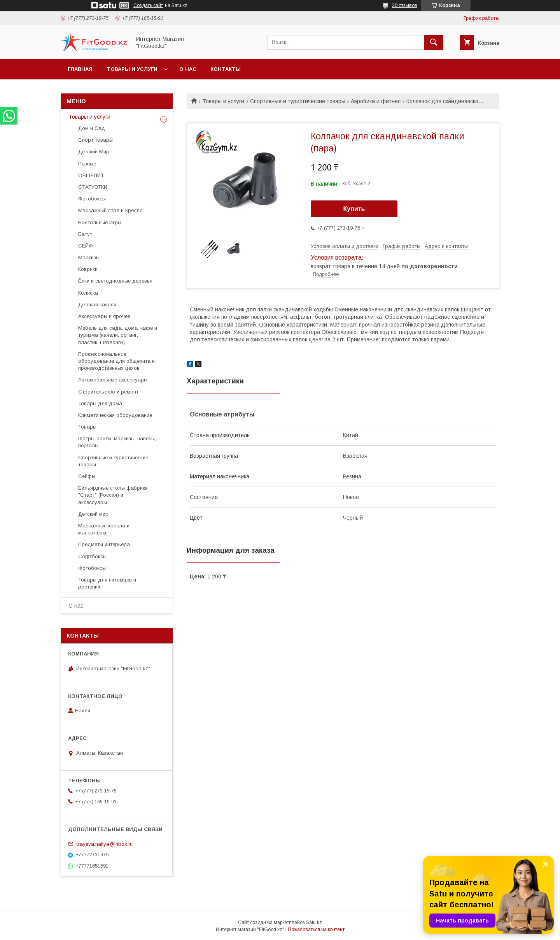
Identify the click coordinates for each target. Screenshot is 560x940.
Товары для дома (100, 403)
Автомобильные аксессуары (113, 380)
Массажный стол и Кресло (110, 210)
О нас (188, 69)
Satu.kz (314, 922)
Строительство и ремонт (108, 392)
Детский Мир (94, 152)
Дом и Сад (92, 128)
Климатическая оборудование (115, 415)
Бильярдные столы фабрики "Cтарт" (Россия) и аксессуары (113, 495)
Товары (87, 427)
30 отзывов (405, 5)
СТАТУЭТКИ (93, 187)
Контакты (226, 69)
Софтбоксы (92, 556)
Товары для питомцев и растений (107, 583)
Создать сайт (148, 5)
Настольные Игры (100, 222)
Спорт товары (95, 140)
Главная (80, 69)
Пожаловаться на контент (316, 929)
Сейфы (87, 476)
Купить (354, 209)
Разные (87, 164)
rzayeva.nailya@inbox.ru (104, 844)
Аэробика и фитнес (376, 101)
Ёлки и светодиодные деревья (115, 281)
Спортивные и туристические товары (298, 101)
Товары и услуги (132, 69)
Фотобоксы (92, 199)
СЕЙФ (86, 246)
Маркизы (89, 257)
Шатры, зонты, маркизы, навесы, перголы (117, 442)
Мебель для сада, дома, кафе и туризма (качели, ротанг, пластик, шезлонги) (118, 335)
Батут (85, 234)
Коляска (88, 293)
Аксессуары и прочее (104, 316)
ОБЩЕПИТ (91, 175)
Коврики (88, 269)
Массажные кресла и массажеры (104, 529)
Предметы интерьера (104, 544)
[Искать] (434, 42)
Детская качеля (97, 305)
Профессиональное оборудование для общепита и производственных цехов (116, 361)
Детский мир (93, 514)
